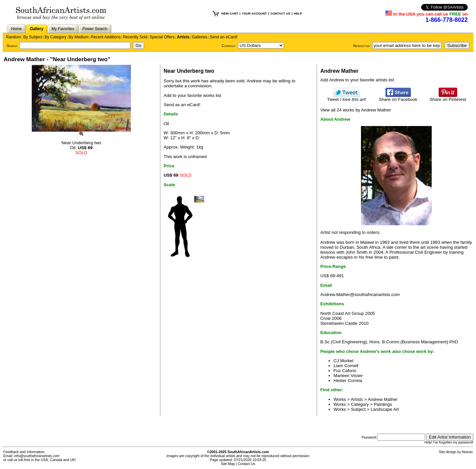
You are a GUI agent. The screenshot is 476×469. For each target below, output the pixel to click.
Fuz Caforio (345, 371)
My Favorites (63, 29)
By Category (56, 37)
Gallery (37, 29)
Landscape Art (385, 409)
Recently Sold (135, 37)
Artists (183, 37)
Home (17, 29)
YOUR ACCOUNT (254, 14)
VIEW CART (229, 14)
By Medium (79, 37)
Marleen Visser (348, 376)
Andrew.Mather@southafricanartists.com (360, 295)
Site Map (228, 464)
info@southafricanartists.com (37, 456)
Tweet (347, 97)
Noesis (467, 452)
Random (13, 37)
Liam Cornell (346, 366)
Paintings (383, 404)
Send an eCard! (224, 37)
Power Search (95, 29)
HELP (298, 14)
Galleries (199, 37)
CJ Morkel (343, 361)
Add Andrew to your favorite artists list (357, 80)
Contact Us (246, 464)
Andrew (254, 81)
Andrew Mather (382, 399)
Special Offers (162, 37)
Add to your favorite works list (192, 95)
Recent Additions (106, 37)
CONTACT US (280, 14)
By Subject (33, 37)
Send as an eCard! (182, 105)
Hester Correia (348, 381)
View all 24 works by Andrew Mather (356, 110)
